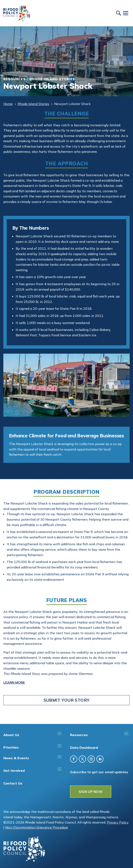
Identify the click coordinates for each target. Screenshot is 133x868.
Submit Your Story (67, 700)
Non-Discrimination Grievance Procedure (37, 827)
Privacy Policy (118, 822)
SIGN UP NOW (91, 792)
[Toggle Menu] (125, 13)
